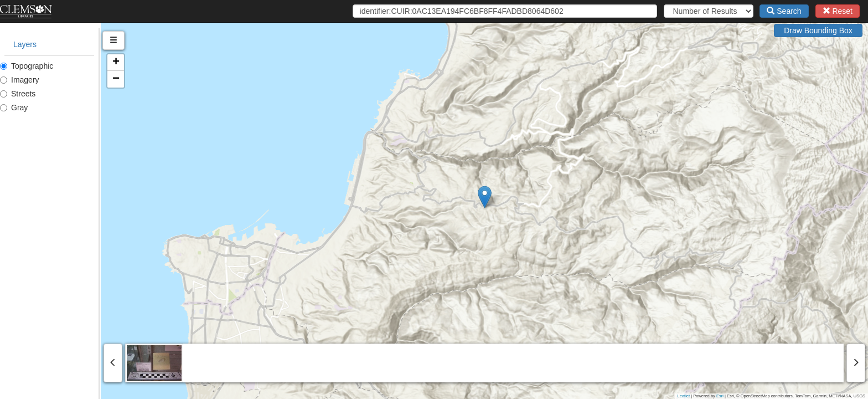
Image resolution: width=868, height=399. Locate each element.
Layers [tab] (25, 44)
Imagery (20, 80)
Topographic (27, 66)
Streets (18, 94)
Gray (14, 108)
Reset (838, 11)
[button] (535, 197)
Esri (720, 396)
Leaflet (684, 396)
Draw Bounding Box (818, 30)
